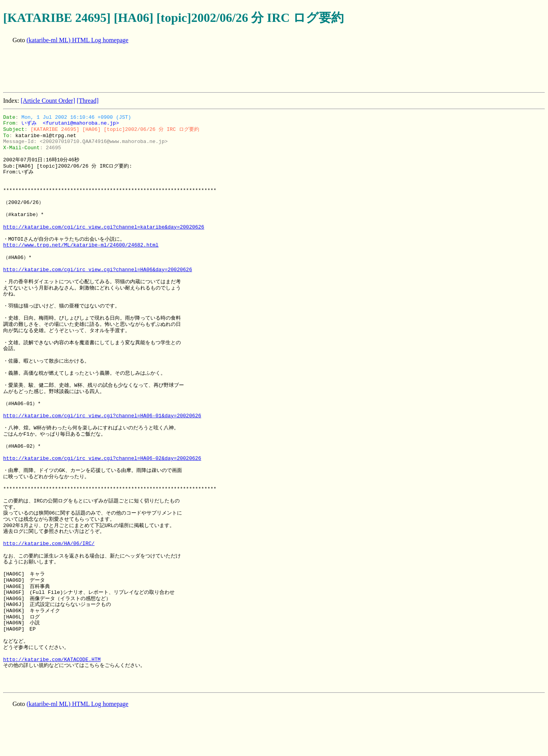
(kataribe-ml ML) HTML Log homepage (78, 40)
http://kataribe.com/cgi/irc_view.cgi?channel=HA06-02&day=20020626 (102, 458)
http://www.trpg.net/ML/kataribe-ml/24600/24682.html (81, 245)
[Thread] (87, 101)
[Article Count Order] (48, 101)
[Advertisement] (145, 69)
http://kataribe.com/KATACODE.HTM (52, 659)
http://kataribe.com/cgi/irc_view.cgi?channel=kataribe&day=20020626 (104, 227)
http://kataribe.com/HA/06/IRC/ (49, 543)
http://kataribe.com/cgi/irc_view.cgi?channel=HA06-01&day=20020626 (102, 416)
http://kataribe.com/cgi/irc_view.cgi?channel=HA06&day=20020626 (98, 270)
